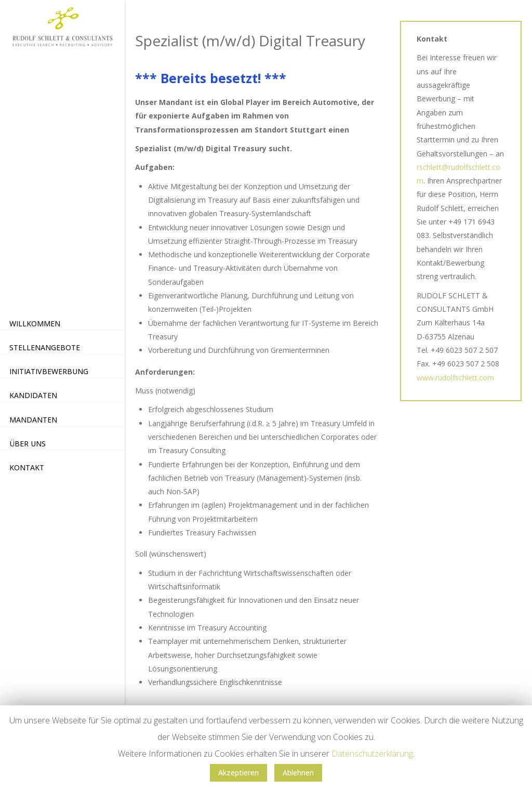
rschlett (429, 167)
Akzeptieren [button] (238, 773)
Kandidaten (33, 395)
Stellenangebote (45, 347)
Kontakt (27, 467)
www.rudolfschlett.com (455, 378)
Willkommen (35, 324)
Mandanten (33, 420)
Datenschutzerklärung (372, 754)
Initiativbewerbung (49, 371)
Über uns (28, 444)
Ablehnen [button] (298, 773)
